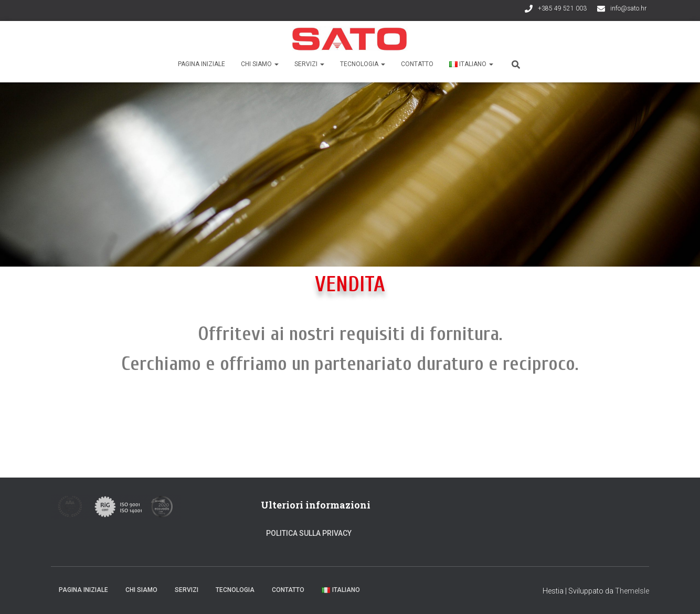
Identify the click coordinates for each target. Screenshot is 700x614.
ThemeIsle (632, 591)
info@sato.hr (628, 8)
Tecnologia (363, 64)
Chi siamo (260, 64)
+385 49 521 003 (562, 8)
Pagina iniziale (201, 64)
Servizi (309, 64)
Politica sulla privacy (309, 533)
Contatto (417, 64)
